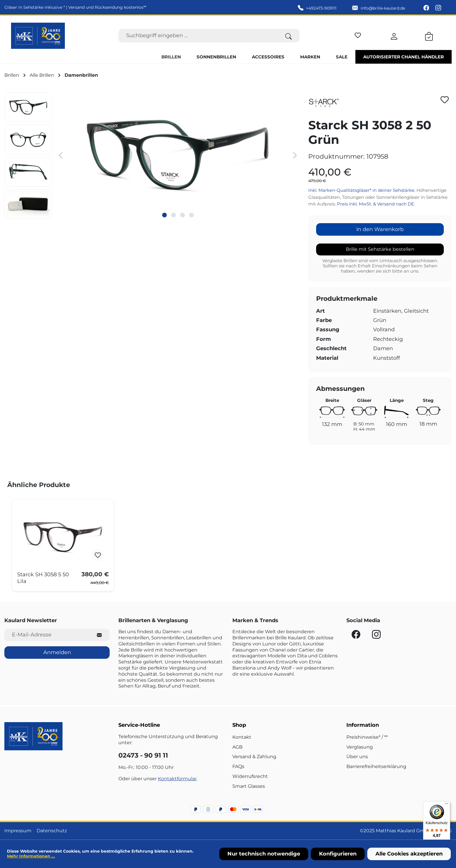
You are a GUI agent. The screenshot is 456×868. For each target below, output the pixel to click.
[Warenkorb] (429, 35)
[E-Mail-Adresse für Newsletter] (47, 635)
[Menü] (447, 805)
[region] (152, 156)
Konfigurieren (338, 854)
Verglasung (360, 747)
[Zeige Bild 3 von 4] (182, 215)
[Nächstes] (295, 155)
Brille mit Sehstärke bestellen (380, 249)
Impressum (18, 831)
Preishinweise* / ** (367, 737)
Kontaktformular (177, 779)
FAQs (238, 766)
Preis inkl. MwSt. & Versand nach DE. (376, 204)
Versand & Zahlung (254, 757)
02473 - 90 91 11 (143, 755)
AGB (237, 747)
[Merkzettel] (358, 34)
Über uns (357, 757)
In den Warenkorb (380, 229)
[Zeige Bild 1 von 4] (164, 215)
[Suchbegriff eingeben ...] (198, 36)
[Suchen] (289, 36)
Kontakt (242, 737)
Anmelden (57, 652)
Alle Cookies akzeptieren (409, 854)
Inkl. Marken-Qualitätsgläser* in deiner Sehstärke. (362, 190)
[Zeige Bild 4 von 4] (191, 215)
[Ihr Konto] (394, 35)
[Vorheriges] (61, 155)
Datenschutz (52, 831)
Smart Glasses (249, 786)
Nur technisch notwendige (264, 854)
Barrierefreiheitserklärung (376, 766)
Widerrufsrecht (250, 776)
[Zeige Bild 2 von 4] (173, 215)
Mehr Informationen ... (31, 856)
